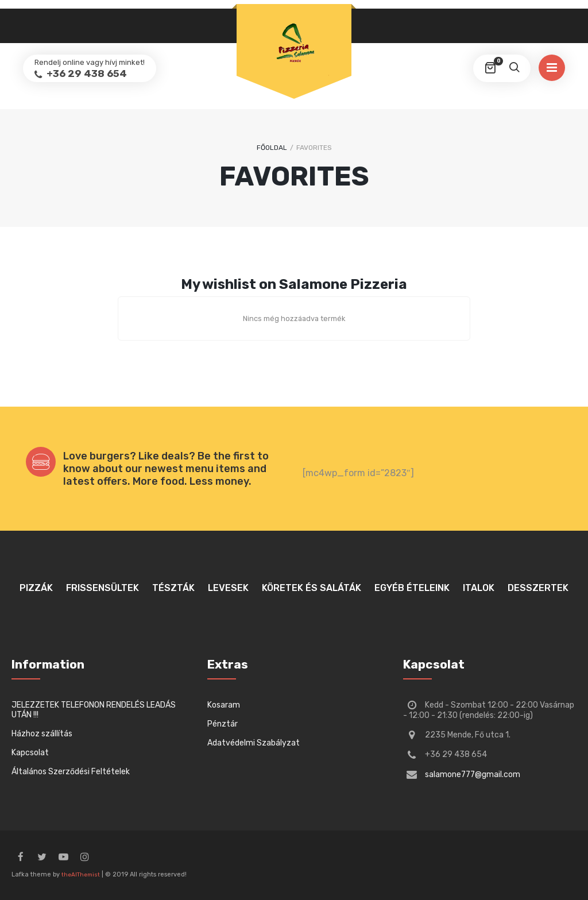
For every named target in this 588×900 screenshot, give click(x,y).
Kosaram (224, 705)
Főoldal (272, 148)
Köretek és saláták (312, 588)
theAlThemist (81, 875)
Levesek (228, 588)
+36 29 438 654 (86, 74)
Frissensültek (102, 588)
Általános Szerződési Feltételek (71, 772)
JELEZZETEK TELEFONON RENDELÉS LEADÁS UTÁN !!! (94, 710)
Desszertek (538, 588)
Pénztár (223, 724)
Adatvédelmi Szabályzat (254, 743)
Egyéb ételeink (412, 588)
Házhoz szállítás (42, 734)
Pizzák (36, 588)
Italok (479, 588)
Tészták (173, 588)
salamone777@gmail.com (473, 775)
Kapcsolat (30, 753)
